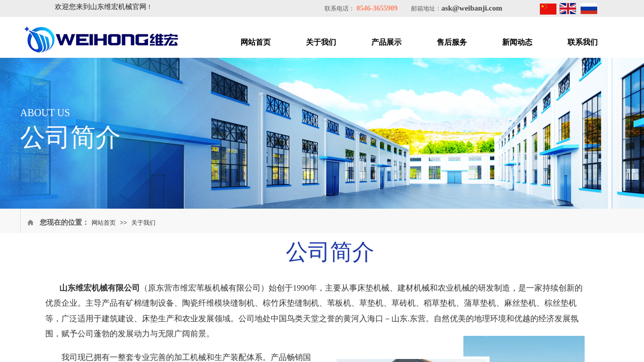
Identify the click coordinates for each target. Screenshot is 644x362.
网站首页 (256, 42)
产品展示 (386, 42)
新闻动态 (517, 42)
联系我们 (583, 42)
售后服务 (452, 42)
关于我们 (321, 42)
